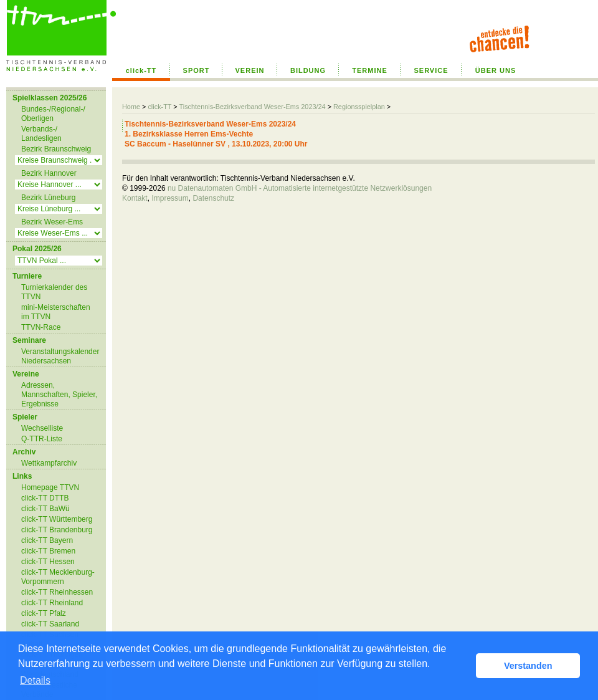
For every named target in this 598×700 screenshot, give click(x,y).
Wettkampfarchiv (49, 463)
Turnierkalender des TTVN (54, 292)
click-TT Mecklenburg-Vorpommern (58, 577)
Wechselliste (42, 428)
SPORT (197, 70)
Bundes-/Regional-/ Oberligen (53, 114)
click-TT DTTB (45, 498)
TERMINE (370, 70)
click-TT (141, 70)
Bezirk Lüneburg (48, 198)
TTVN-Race (41, 327)
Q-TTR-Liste (42, 439)
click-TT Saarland (50, 624)
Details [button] (35, 680)
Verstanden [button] (528, 666)
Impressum (170, 198)
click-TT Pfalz (44, 613)
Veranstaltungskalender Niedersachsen (60, 356)
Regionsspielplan (359, 107)
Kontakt (135, 198)
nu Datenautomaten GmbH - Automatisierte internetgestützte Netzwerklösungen (300, 188)
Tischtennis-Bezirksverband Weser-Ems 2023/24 (252, 107)
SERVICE (431, 70)
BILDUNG (308, 70)
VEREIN (250, 70)
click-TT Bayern (47, 540)
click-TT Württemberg (57, 519)
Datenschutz (213, 198)
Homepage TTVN (50, 487)
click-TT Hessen (48, 562)
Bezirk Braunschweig (56, 149)
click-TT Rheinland (52, 603)
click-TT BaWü (45, 509)
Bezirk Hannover (49, 173)
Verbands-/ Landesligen (41, 134)
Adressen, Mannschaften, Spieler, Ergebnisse (59, 395)
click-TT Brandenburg (57, 530)
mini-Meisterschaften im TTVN (56, 312)
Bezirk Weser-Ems (52, 222)
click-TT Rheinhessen (57, 592)
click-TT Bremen (48, 551)
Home (131, 107)
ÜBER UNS (496, 70)
